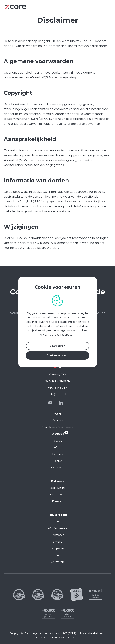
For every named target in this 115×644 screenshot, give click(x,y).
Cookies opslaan (57, 355)
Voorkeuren (57, 346)
